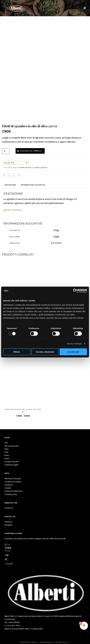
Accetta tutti (73, 352)
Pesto (7, 455)
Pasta (7, 459)
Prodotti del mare (25, 167)
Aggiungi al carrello (31, 151)
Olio (6, 443)
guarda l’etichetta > (13, 210)
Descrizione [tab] (10, 185)
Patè (6, 452)
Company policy (11, 494)
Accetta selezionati (45, 352)
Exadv (68, 642)
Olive (6, 449)
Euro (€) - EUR (9, 163)
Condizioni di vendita (13, 482)
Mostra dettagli (74, 344)
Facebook (8, 522)
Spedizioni (9, 485)
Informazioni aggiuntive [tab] (33, 185)
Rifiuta (17, 352)
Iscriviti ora (9, 508)
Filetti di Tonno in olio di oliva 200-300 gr (23, 411)
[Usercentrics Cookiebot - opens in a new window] (75, 291)
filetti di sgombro (41, 167)
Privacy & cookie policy (13, 491)
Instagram (8, 525)
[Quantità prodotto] (6, 151)
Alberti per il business (13, 479)
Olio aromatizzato (12, 446)
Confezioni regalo (11, 465)
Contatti (8, 488)
